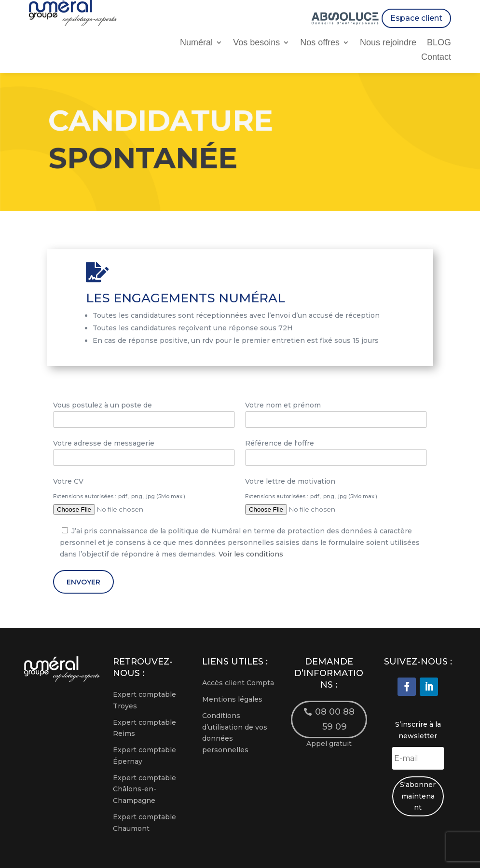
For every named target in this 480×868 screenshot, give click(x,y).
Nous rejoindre (388, 43)
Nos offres (320, 43)
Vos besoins (256, 43)
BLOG (439, 43)
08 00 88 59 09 (335, 719)
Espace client (416, 18)
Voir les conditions (251, 554)
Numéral (196, 43)
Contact (436, 58)
